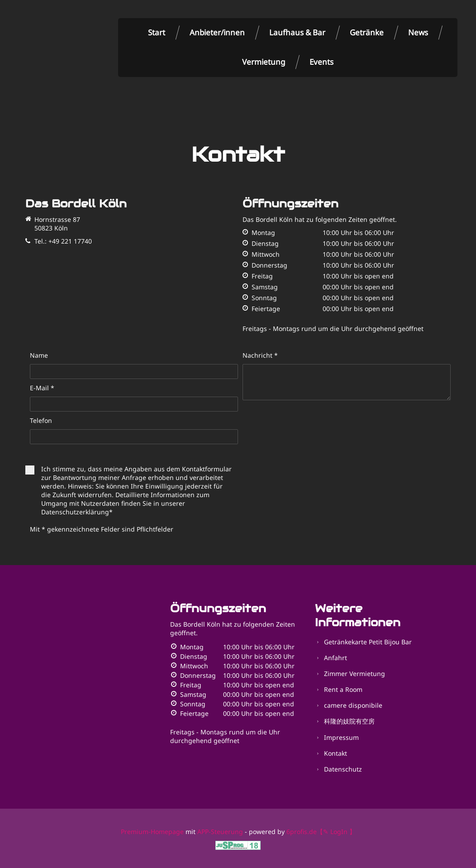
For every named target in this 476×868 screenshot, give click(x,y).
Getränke (367, 32)
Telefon (41, 420)
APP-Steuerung (220, 832)
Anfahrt (336, 658)
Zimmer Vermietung (355, 674)
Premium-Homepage (152, 832)
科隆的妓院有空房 (349, 721)
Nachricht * (260, 355)
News (418, 32)
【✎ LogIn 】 (336, 832)
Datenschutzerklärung (75, 512)
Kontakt (336, 753)
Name (39, 355)
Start (157, 32)
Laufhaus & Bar (297, 32)
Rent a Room (343, 689)
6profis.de (302, 832)
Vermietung (264, 62)
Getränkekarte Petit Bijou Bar (368, 642)
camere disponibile (353, 705)
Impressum (341, 737)
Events (321, 62)
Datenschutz (343, 769)
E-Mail (42, 388)
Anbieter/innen (217, 32)
